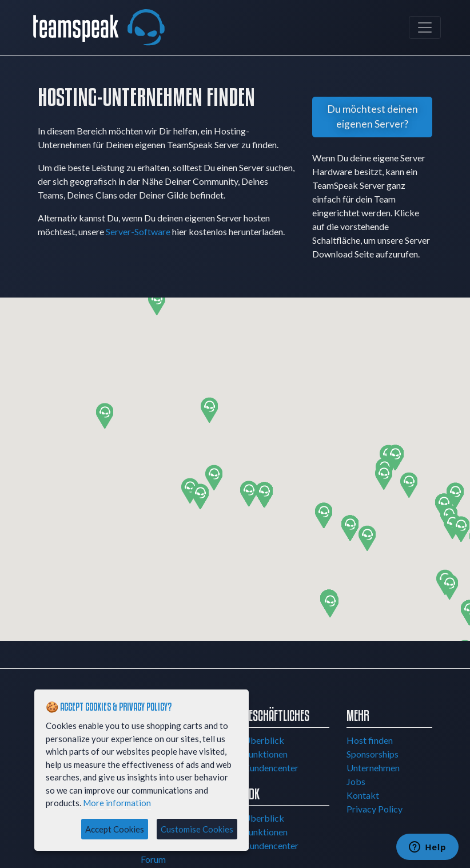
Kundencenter (271, 768)
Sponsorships (373, 754)
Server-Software (138, 231)
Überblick (264, 740)
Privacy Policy (375, 809)
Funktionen (266, 754)
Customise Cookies (197, 829)
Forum (153, 859)
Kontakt (363, 795)
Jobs (356, 781)
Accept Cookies (115, 829)
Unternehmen (373, 768)
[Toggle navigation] (425, 27)
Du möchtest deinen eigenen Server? (373, 116)
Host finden (370, 740)
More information (117, 803)
